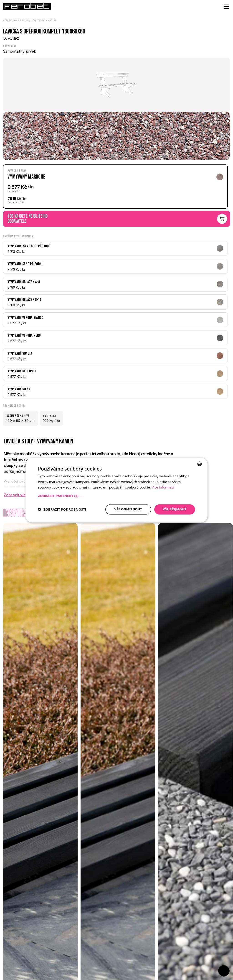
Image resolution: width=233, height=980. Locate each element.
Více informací (163, 487)
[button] (116, 496)
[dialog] (116, 490)
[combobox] (200, 464)
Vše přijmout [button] (175, 509)
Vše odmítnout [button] (128, 509)
